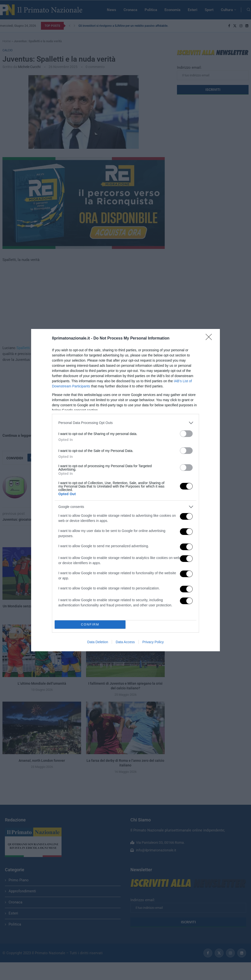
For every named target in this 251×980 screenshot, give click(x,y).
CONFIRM (90, 624)
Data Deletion (98, 642)
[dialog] (125, 490)
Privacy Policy (153, 642)
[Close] (210, 339)
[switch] (186, 434)
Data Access (125, 642)
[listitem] (125, 423)
